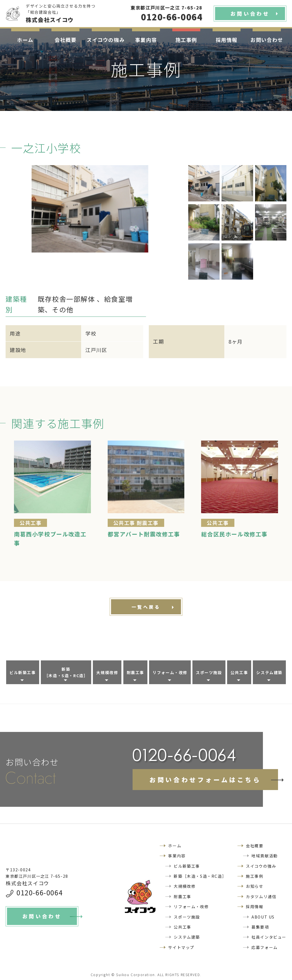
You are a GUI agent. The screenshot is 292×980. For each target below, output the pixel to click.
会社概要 (65, 40)
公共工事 (239, 672)
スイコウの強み (106, 40)
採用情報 (227, 40)
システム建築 (269, 672)
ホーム (25, 40)
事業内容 (146, 40)
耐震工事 (135, 672)
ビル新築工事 (23, 672)
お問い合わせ (267, 40)
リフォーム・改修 (170, 672)
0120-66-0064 (40, 892)
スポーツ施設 (209, 672)
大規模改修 (107, 672)
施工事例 (186, 40)
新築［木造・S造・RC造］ (66, 672)
